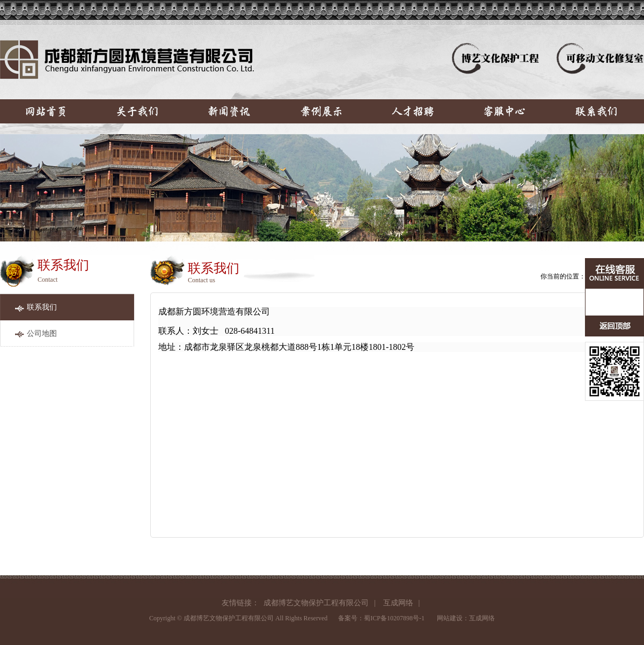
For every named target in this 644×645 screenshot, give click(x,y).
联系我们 (42, 307)
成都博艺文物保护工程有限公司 (316, 603)
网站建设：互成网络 (466, 618)
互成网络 (398, 603)
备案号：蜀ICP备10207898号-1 (381, 618)
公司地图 (42, 334)
